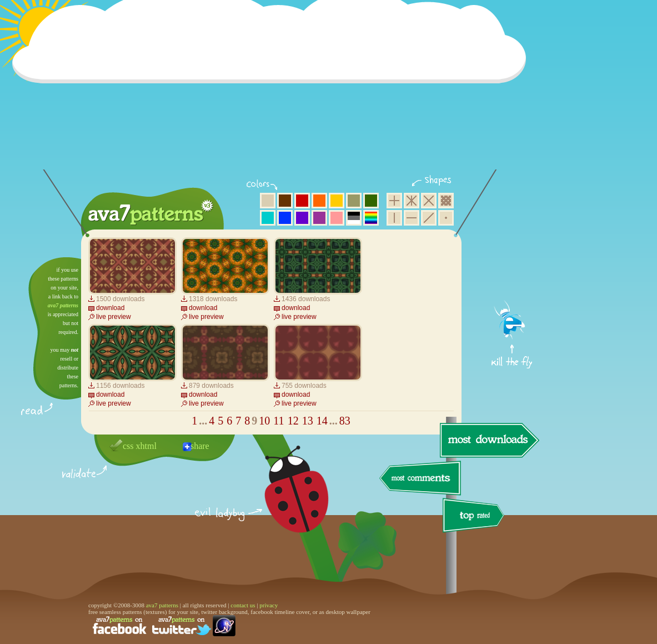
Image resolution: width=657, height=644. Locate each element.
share (200, 446)
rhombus (429, 201)
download (110, 308)
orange (319, 201)
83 (345, 421)
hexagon (412, 201)
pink (337, 218)
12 (293, 421)
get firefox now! (512, 261)
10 (264, 421)
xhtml (146, 446)
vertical (394, 218)
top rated (475, 517)
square (394, 201)
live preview (114, 317)
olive (354, 201)
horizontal (412, 218)
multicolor (371, 218)
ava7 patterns (63, 305)
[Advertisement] (273, 92)
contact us (243, 605)
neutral (354, 218)
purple (319, 218)
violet (302, 218)
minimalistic (446, 218)
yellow (337, 201)
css (128, 446)
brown (285, 201)
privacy (269, 605)
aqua (268, 218)
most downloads (488, 440)
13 (308, 421)
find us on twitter (182, 626)
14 (322, 421)
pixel (446, 201)
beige (268, 201)
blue (285, 218)
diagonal (429, 218)
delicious (285, 502)
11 (279, 421)
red (302, 201)
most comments (421, 479)
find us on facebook (119, 626)
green (371, 201)
